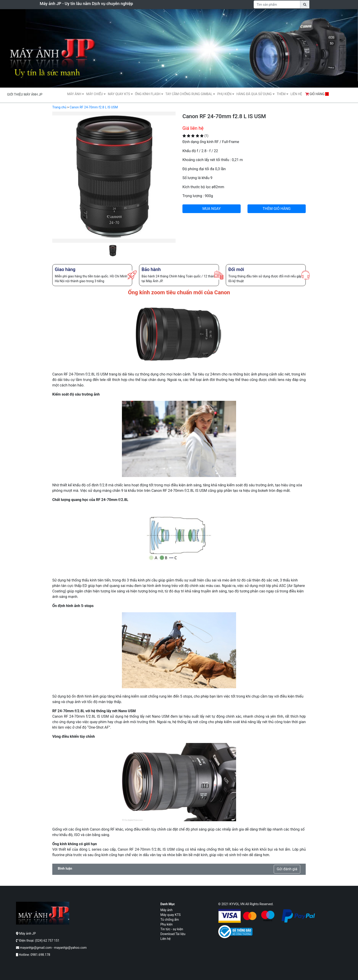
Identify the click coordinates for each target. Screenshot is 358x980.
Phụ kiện (226, 94)
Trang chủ (59, 107)
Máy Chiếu (96, 94)
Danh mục (168, 904)
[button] (62, 184)
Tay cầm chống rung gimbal (190, 94)
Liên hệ (296, 94)
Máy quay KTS (120, 94)
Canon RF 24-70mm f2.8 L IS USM (94, 107)
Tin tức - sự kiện (172, 929)
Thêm (283, 94)
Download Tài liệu (173, 934)
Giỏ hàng (317, 94)
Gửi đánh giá (287, 869)
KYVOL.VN (237, 904)
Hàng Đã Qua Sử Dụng (255, 94)
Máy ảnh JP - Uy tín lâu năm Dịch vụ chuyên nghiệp (86, 4)
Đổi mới (236, 269)
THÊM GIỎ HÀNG (277, 209)
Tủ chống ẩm (170, 920)
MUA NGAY (211, 209)
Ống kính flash (149, 94)
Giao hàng (65, 269)
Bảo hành (151, 269)
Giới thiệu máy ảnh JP (25, 94)
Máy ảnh (76, 94)
